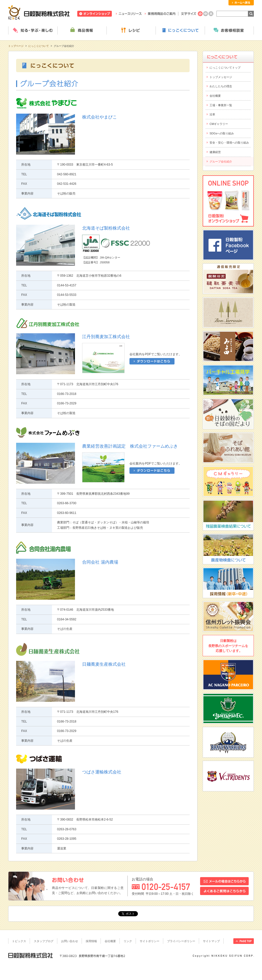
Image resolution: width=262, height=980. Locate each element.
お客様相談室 (229, 30)
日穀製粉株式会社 (39, 12)
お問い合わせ (70, 941)
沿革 (212, 114)
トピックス (19, 941)
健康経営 (215, 152)
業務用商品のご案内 (160, 14)
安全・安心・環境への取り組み (229, 143)
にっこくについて (180, 30)
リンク (128, 941)
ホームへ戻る (241, 3)
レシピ (131, 30)
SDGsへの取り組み (222, 133)
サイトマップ (211, 941)
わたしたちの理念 (221, 86)
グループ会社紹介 (221, 161)
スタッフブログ (44, 941)
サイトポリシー (150, 941)
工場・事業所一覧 (221, 105)
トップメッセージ (221, 77)
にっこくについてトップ (225, 68)
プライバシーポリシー (181, 941)
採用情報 (91, 941)
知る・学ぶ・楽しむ (33, 30)
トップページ (16, 46)
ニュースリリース (129, 14)
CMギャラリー (219, 124)
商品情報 (82, 30)
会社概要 (215, 96)
